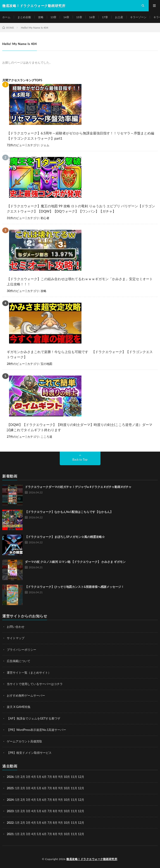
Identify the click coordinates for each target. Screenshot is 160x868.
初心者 (45, 218)
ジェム (45, 145)
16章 (92, 17)
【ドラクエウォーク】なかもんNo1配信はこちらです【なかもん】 (69, 512)
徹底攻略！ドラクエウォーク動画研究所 (92, 859)
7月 (50, 788)
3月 (28, 777)
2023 (10, 811)
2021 (10, 834)
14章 (66, 17)
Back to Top (80, 460)
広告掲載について (19, 661)
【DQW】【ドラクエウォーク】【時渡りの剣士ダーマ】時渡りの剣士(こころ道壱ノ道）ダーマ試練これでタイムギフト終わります (80, 427)
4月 (34, 777)
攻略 (41, 17)
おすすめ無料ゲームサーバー (26, 695)
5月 (39, 788)
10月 (67, 788)
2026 (10, 777)
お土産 (119, 17)
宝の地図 (46, 364)
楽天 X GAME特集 (19, 707)
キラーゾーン (138, 17)
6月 (44, 788)
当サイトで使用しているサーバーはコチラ (35, 684)
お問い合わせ (16, 627)
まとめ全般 (24, 17)
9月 (61, 788)
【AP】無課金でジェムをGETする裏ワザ (33, 718)
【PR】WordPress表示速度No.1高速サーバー (36, 730)
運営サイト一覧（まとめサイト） (29, 673)
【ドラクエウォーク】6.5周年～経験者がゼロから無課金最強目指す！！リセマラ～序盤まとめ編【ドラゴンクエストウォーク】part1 (80, 136)
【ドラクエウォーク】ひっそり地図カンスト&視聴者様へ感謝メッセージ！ (74, 587)
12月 (81, 788)
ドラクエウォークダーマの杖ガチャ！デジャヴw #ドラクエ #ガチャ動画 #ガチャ (78, 487)
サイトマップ (16, 638)
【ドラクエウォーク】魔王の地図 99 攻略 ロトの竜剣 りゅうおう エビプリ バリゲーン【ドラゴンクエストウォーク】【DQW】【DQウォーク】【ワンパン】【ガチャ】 (81, 209)
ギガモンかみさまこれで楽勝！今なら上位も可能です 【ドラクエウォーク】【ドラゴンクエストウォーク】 (80, 354)
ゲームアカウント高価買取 (24, 741)
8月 (55, 788)
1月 (18, 777)
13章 (53, 17)
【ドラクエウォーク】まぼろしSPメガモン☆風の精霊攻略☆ (65, 537)
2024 (10, 800)
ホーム (6, 17)
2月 (23, 777)
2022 (10, 823)
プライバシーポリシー (21, 650)
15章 (79, 17)
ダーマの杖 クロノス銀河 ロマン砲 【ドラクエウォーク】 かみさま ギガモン (75, 562)
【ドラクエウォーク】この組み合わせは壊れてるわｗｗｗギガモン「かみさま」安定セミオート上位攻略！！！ (80, 281)
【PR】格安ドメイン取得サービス (29, 753)
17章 (105, 17)
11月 (74, 788)
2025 (10, 788)
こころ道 (46, 437)
